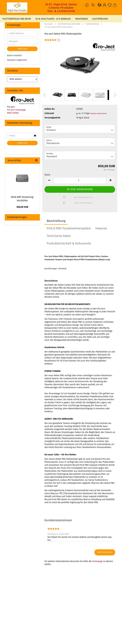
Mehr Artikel (13, 113)
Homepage (97, 561)
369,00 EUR (22, 207)
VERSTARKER (81, 19)
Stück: (47, 175)
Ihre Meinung (105, 552)
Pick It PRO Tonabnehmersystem (69, 228)
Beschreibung (56, 221)
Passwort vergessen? (17, 60)
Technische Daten (59, 236)
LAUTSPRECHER (100, 19)
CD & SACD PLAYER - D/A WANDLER (53, 19)
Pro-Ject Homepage (16, 110)
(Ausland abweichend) (98, 113)
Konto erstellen (14, 56)
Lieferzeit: (49, 113)
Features (101, 228)
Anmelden (22, 49)
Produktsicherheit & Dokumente (69, 243)
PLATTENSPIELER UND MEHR (17, 19)
